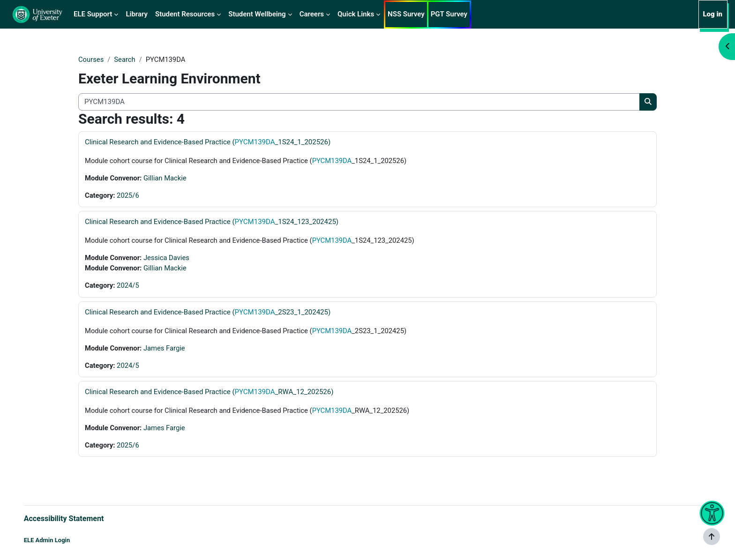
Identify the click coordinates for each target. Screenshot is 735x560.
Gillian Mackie (166, 179)
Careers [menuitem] (312, 14)
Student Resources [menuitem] (185, 14)
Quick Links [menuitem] (356, 14)
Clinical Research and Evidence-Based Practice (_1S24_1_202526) (208, 142)
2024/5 (128, 287)
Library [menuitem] (137, 14)
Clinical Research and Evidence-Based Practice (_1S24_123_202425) (212, 223)
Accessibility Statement (73, 518)
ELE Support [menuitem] (93, 14)
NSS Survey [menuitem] (406, 14)
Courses (91, 60)
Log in (712, 14)
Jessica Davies (168, 259)
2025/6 (128, 196)
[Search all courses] (359, 102)
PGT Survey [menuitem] (449, 14)
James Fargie (165, 350)
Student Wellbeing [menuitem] (257, 14)
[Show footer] (712, 537)
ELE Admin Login (56, 540)
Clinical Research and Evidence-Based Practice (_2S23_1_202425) (208, 314)
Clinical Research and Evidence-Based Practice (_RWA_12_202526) (209, 394)
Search (125, 60)
